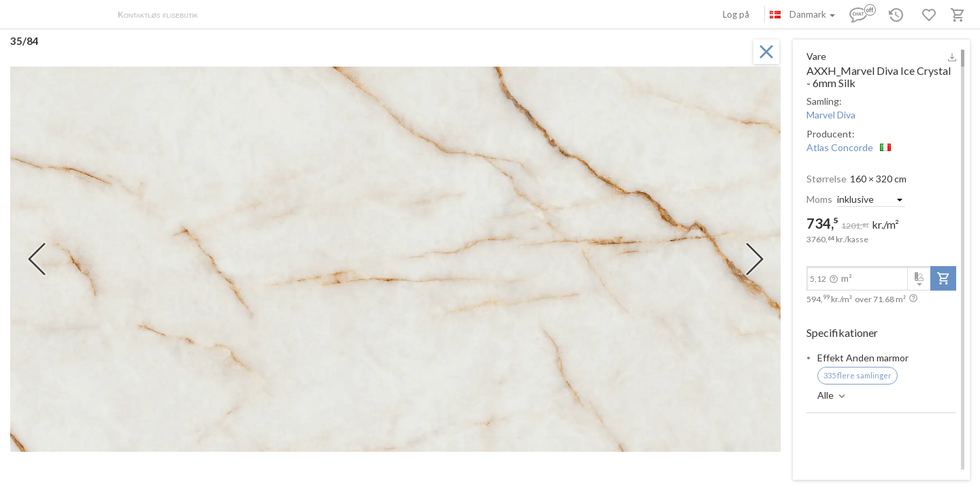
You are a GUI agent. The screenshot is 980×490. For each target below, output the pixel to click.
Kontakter (349, 16)
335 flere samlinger (857, 375)
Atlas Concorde (840, 147)
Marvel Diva (831, 115)
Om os (225, 16)
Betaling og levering (284, 16)
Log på (736, 14)
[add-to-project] (943, 278)
